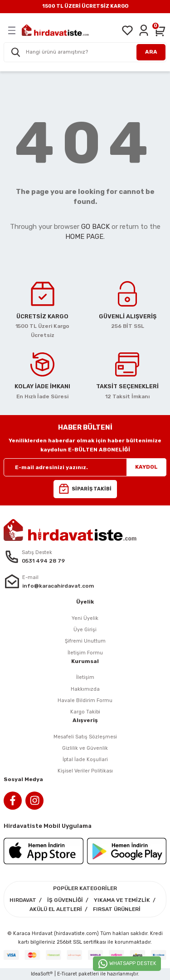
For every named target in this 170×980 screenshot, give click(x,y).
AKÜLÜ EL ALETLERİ (56, 909)
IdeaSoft (42, 974)
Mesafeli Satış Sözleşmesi (85, 737)
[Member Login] (144, 30)
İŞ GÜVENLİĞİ (65, 900)
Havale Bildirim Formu (85, 700)
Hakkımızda (85, 689)
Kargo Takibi (85, 712)
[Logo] (55, 30)
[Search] (85, 52)
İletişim (85, 677)
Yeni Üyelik (85, 618)
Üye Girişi (85, 630)
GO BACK (95, 227)
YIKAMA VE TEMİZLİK (122, 900)
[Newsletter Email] (85, 467)
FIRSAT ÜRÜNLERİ (117, 909)
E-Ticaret (67, 974)
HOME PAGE (84, 237)
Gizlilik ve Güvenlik (85, 748)
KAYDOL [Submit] (146, 467)
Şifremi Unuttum (85, 641)
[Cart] (160, 30)
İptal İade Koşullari (85, 760)
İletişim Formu (85, 653)
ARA (151, 52)
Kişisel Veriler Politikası (85, 771)
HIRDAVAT (23, 900)
